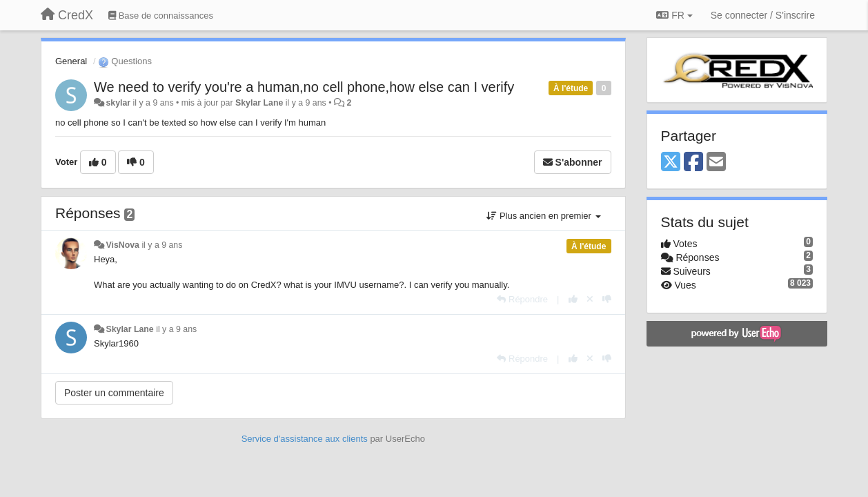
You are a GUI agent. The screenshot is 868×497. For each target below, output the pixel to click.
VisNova (122, 245)
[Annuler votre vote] (590, 299)
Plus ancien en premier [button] (543, 216)
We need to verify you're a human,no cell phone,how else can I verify (304, 87)
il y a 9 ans (162, 245)
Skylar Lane (259, 103)
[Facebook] (693, 163)
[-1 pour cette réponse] (607, 299)
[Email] (716, 163)
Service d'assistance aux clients (305, 439)
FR (674, 15)
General (71, 61)
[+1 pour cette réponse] (573, 299)
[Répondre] (522, 299)
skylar (118, 103)
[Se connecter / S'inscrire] (763, 15)
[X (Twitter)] (671, 163)
